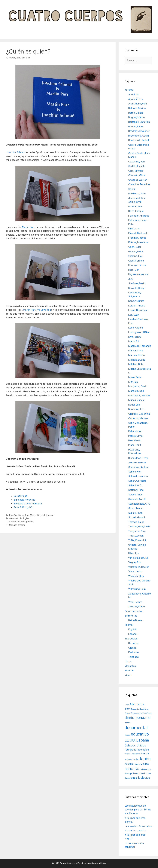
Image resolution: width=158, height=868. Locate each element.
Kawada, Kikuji (136, 288)
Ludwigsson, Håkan (139, 332)
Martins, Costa (136, 355)
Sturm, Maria (135, 508)
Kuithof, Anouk (136, 306)
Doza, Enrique (136, 211)
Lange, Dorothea (138, 310)
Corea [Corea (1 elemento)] (149, 713)
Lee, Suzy (134, 315)
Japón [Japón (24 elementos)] (145, 759)
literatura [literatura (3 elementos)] (129, 764)
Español (13, 515)
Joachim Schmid (16, 152)
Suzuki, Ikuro (135, 513)
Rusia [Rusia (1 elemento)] (149, 774)
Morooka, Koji (136, 391)
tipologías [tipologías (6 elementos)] (144, 778)
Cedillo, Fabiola (137, 166)
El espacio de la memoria (28, 504)
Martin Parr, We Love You (37, 310)
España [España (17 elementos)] (143, 740)
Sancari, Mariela (137, 462)
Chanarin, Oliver (137, 175)
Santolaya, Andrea (138, 467)
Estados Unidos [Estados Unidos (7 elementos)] (135, 745)
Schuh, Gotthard (137, 481)
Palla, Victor (135, 431)
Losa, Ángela (136, 328)
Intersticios (131, 639)
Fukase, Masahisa (138, 242)
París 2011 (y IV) (23, 507)
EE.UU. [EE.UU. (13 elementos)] (130, 740)
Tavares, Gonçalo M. (140, 526)
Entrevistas (131, 616)
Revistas (129, 670)
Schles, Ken (135, 472)
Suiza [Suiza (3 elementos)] (134, 778)
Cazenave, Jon (136, 162)
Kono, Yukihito (136, 301)
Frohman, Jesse (137, 238)
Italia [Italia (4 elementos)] (135, 759)
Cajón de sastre (133, 611)
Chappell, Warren (138, 180)
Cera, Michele (136, 171)
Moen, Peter (135, 377)
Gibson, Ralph (136, 251)
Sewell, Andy (135, 495)
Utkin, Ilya (134, 553)
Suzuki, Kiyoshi (137, 517)
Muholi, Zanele (136, 400)
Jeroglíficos (20, 496)
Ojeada (132, 648)
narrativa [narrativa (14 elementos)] (132, 769)
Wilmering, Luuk (137, 589)
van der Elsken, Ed (138, 558)
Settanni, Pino (136, 490)
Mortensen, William (139, 395)
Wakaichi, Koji (136, 576)
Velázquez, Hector (139, 567)
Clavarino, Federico (139, 184)
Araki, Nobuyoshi (138, 104)
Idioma (129, 625)
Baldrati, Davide (137, 108)
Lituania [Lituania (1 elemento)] (137, 764)
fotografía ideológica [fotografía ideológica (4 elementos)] (137, 750)
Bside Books (135, 620)
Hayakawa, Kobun (138, 274)
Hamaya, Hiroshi (137, 265)
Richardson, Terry (138, 458)
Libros (21, 515)
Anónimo (133, 94)
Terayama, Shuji (137, 531)
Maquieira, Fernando (140, 346)
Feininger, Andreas (139, 216)
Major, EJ (133, 341)
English (132, 629)
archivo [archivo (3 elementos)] (128, 709)
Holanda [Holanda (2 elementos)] (128, 759)
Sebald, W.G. (135, 485)
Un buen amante (17, 525)
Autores (129, 90)
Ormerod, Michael (138, 418)
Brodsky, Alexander (139, 131)
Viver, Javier (135, 571)
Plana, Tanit (135, 445)
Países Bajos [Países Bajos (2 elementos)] (146, 769)
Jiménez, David (137, 283)
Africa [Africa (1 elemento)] (127, 705)
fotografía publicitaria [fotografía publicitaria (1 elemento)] (132, 754)
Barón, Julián (136, 113)
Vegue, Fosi (135, 562)
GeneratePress (99, 863)
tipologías (24, 518)
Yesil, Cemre (135, 602)
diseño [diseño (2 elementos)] (128, 722)
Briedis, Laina (136, 126)
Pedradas (134, 652)
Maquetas (130, 666)
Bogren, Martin (136, 117)
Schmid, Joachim (46, 515)
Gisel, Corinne (136, 261)
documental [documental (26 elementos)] (136, 728)
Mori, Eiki (133, 382)
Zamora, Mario (137, 606)
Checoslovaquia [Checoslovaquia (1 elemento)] (136, 713)
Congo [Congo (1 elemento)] (145, 713)
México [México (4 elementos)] (145, 764)
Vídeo (128, 675)
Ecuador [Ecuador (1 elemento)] (127, 735)
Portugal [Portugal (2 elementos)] (128, 774)
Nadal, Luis (134, 405)
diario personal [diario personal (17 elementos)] (138, 717)
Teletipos (133, 657)
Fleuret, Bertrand (138, 233)
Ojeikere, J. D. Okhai (139, 414)
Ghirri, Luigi (135, 247)
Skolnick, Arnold (137, 499)
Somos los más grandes (21, 522)
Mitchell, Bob (135, 364)
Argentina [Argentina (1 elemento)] (136, 709)
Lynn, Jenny (135, 337)
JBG (131, 279)
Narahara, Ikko (136, 409)
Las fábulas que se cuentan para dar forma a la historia (138, 809)
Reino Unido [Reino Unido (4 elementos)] (140, 773)
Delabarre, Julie (137, 193)
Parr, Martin (31, 515)
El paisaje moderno (24, 500)
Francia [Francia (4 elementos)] (145, 754)
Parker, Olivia (135, 436)
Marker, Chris (136, 351)
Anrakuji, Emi (136, 99)
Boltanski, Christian (139, 122)
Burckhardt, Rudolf (139, 140)
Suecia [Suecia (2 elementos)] (127, 778)
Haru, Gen (134, 270)
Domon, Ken (135, 207)
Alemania (14, 518)
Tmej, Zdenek (136, 536)
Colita (132, 189)
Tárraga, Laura (136, 522)
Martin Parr (28, 227)
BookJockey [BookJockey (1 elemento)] (144, 709)
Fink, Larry (134, 229)
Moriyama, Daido (138, 386)
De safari (133, 643)
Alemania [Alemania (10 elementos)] (137, 704)
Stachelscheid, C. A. (139, 504)
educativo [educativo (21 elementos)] (140, 734)
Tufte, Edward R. (137, 540)
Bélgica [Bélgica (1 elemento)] (127, 713)
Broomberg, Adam (139, 136)
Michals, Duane (137, 360)
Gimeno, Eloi (135, 256)
